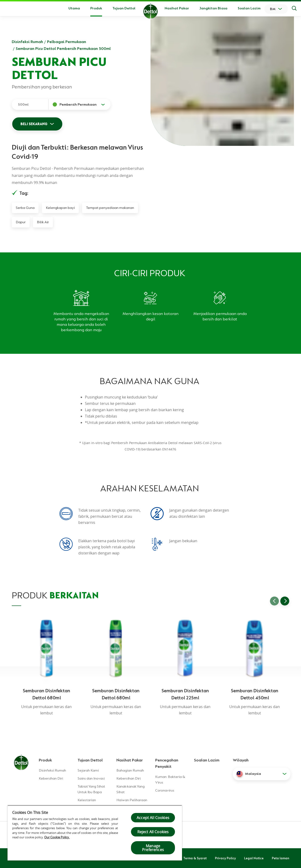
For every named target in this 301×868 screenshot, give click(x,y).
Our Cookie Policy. (57, 837)
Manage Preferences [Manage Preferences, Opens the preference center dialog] (153, 848)
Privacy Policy (225, 858)
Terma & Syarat (195, 858)
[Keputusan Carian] (294, 9)
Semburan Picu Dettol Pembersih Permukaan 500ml (63, 48)
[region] (95, 833)
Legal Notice (254, 858)
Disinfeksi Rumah (27, 42)
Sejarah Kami (88, 770)
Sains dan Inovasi (91, 778)
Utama (74, 8)
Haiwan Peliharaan (132, 800)
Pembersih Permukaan (78, 104)
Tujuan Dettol (124, 8)
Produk (45, 760)
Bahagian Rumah (130, 770)
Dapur (21, 222)
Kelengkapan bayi (60, 208)
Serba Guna (25, 208)
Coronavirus (165, 790)
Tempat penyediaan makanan (110, 208)
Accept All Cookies (153, 818)
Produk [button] (96, 8)
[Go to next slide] (285, 601)
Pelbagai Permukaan (67, 42)
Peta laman (281, 858)
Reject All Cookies (153, 832)
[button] (262, 774)
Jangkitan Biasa (213, 8)
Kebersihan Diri (51, 778)
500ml (23, 104)
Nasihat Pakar (177, 8)
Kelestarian (87, 800)
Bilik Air (43, 222)
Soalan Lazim (249, 8)
